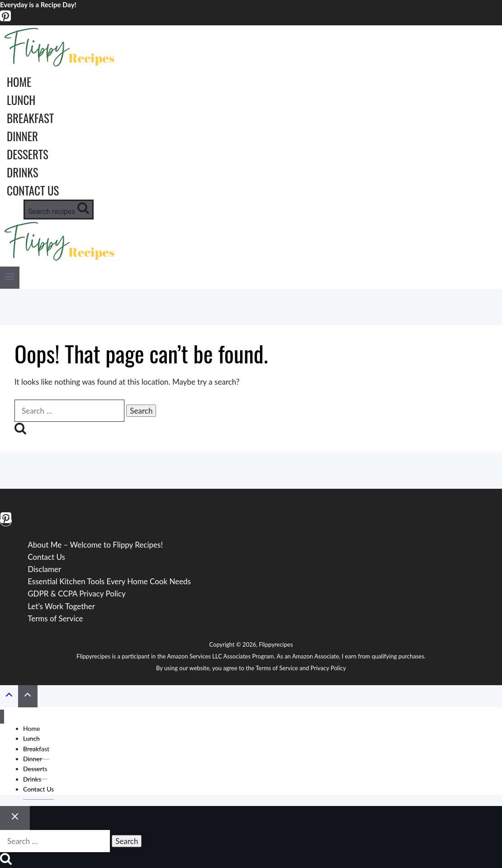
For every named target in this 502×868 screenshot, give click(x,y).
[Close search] (15, 818)
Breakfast (30, 118)
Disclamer (44, 569)
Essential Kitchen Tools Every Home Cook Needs (109, 581)
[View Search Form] (59, 210)
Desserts (28, 154)
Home (19, 82)
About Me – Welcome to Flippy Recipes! (95, 545)
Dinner (22, 136)
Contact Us (33, 190)
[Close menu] (2, 717)
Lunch (21, 100)
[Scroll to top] (9, 696)
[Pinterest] (5, 19)
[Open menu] (10, 278)
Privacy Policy (328, 668)
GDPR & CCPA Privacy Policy (77, 594)
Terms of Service (55, 618)
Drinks (23, 172)
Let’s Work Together (61, 606)
